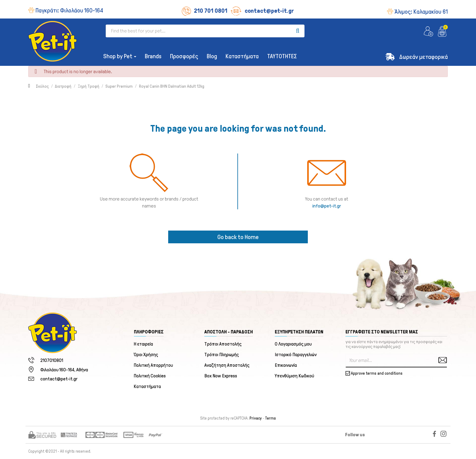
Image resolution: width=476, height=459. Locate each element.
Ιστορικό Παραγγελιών (296, 354)
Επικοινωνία (286, 365)
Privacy (256, 418)
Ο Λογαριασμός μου (293, 344)
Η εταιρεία (144, 344)
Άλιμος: (421, 12)
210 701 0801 (205, 11)
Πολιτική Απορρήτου (154, 365)
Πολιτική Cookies (150, 376)
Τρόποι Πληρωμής (222, 354)
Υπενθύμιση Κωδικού (294, 376)
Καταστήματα (148, 386)
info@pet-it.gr (327, 206)
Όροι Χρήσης (146, 354)
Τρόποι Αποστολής (223, 344)
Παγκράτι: (69, 10)
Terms (270, 418)
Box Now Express (221, 376)
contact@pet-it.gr (262, 11)
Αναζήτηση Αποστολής (227, 365)
